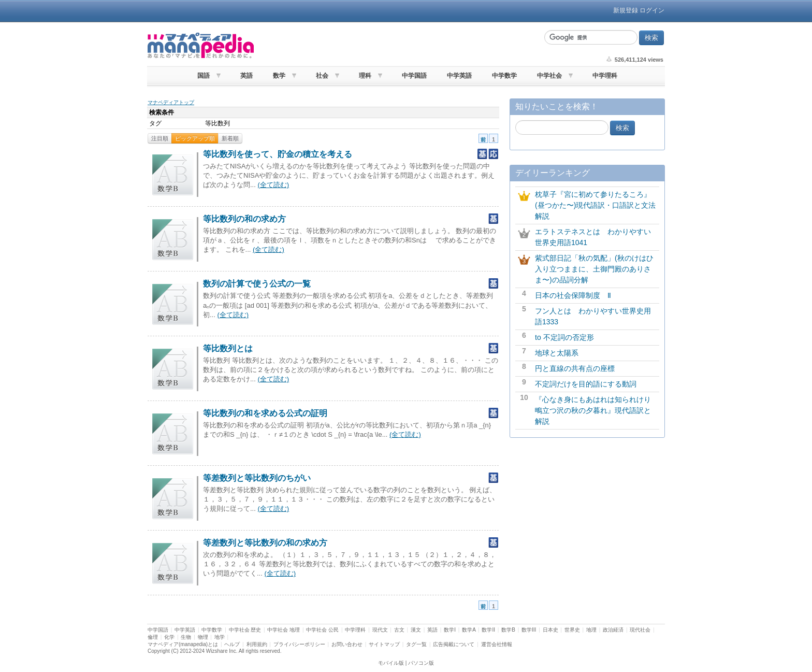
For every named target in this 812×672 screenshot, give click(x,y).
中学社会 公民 (322, 630)
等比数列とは (228, 348)
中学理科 (605, 76)
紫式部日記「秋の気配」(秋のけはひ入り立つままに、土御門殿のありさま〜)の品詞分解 (594, 269)
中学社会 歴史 (245, 630)
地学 (220, 637)
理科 (365, 76)
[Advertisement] (398, 46)
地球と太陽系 (557, 353)
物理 (203, 637)
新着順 (230, 138)
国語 (204, 76)
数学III (529, 630)
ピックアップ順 (195, 138)
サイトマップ (384, 644)
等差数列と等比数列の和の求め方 (265, 543)
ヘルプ (232, 644)
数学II (488, 630)
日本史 (550, 630)
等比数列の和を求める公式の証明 (265, 413)
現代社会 (640, 630)
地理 (591, 630)
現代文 (380, 630)
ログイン (652, 10)
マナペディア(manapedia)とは (183, 644)
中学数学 (504, 76)
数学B (508, 630)
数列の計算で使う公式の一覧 (257, 284)
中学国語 (414, 76)
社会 (322, 76)
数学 (279, 76)
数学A (469, 630)
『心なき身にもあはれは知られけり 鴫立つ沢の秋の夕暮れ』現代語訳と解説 (597, 410)
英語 (247, 76)
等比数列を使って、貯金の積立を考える (278, 154)
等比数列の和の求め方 (244, 219)
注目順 (160, 138)
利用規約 (257, 644)
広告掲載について (454, 644)
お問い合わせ (347, 644)
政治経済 (613, 630)
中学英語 (459, 76)
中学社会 (549, 76)
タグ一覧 (416, 644)
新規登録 (626, 10)
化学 (169, 637)
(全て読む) (273, 185)
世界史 (572, 630)
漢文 (416, 630)
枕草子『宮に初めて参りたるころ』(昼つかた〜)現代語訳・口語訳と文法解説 (595, 205)
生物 (186, 637)
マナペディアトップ (171, 102)
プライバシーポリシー (299, 644)
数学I (450, 630)
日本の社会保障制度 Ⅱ (573, 295)
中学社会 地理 (284, 630)
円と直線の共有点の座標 (575, 368)
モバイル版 (391, 663)
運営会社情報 (497, 644)
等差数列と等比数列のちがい (257, 478)
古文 (399, 630)
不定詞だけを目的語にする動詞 (586, 384)
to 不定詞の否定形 (564, 337)
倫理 (153, 637)
